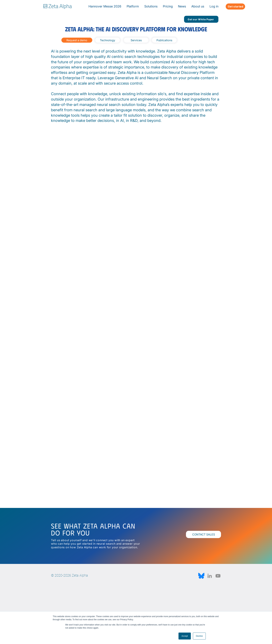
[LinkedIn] (210, 576)
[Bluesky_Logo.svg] (201, 576)
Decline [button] (199, 636)
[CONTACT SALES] (203, 534)
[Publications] (164, 40)
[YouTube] (218, 576)
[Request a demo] (77, 40)
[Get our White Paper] (201, 19)
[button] (182, 6)
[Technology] (108, 40)
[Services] (136, 40)
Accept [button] (185, 636)
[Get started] (235, 7)
